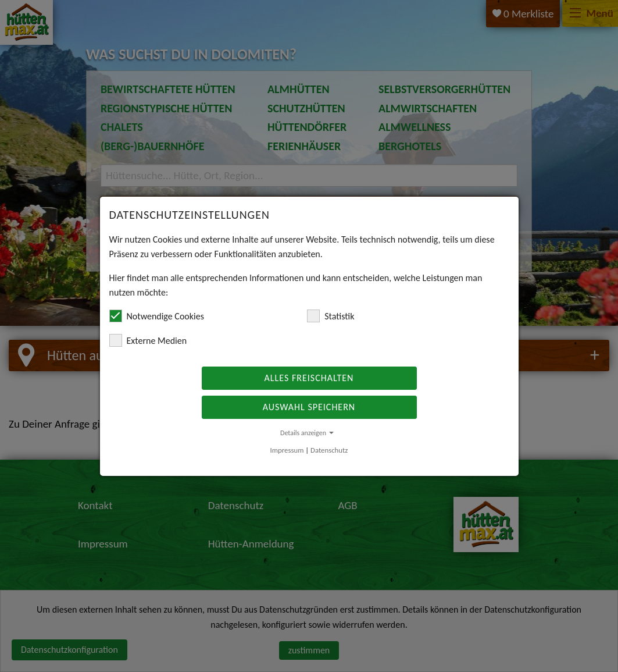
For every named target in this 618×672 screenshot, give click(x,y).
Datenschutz (329, 450)
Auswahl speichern (309, 407)
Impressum (287, 450)
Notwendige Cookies (157, 316)
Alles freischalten (309, 378)
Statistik (331, 316)
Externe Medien (148, 340)
